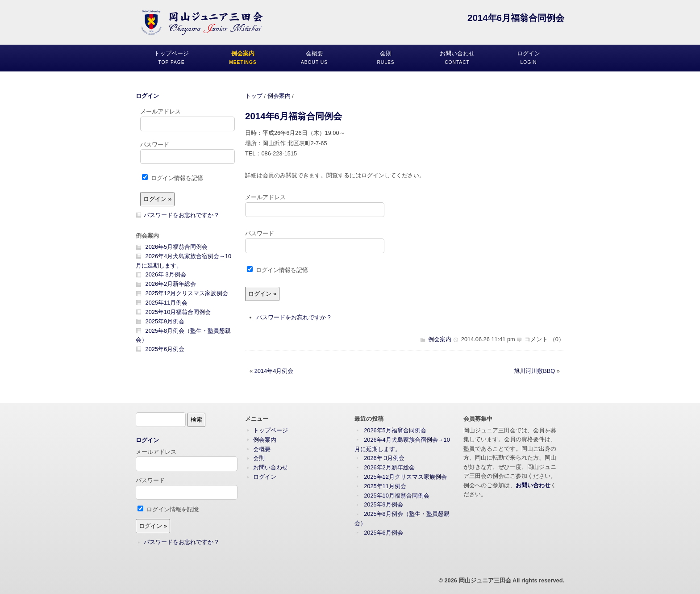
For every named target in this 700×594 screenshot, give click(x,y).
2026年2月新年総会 (171, 284)
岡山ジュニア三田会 (485, 580)
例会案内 (279, 96)
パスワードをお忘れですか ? (294, 317)
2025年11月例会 (167, 303)
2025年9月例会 (165, 321)
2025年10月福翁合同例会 (178, 312)
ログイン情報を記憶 (277, 270)
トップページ (271, 430)
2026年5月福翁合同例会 (177, 247)
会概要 (262, 449)
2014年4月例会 (274, 371)
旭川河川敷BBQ (534, 371)
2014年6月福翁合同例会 (294, 116)
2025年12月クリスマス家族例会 (187, 293)
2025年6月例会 (165, 349)
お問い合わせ (271, 467)
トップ (254, 96)
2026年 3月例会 (166, 274)
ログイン (147, 96)
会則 (259, 458)
